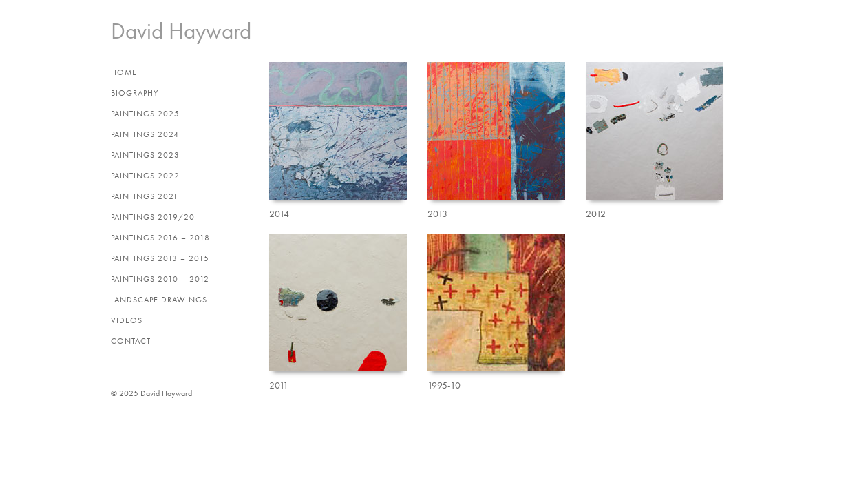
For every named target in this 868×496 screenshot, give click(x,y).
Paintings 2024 (145, 134)
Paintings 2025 (145, 114)
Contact (131, 341)
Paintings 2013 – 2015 (160, 258)
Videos (127, 320)
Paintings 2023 (145, 155)
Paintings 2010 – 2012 (160, 279)
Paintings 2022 (145, 176)
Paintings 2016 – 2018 (160, 238)
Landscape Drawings (159, 300)
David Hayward (181, 31)
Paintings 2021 (145, 196)
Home (124, 72)
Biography (135, 93)
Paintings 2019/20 (153, 217)
